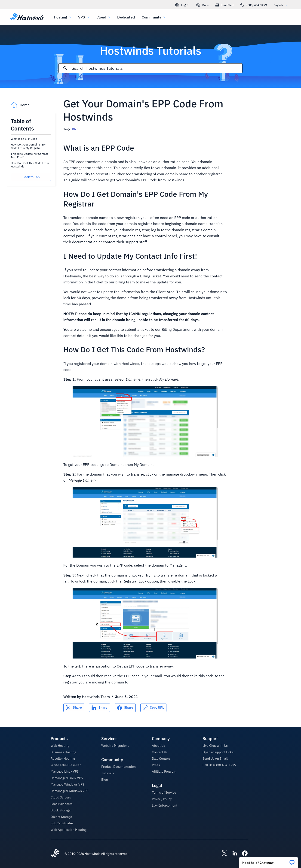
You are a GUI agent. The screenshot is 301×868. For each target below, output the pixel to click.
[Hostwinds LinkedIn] (232, 854)
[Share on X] (74, 708)
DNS (75, 129)
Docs (202, 5)
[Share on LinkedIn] (100, 708)
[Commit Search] (65, 68)
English (282, 5)
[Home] (27, 17)
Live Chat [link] (224, 5)
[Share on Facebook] (125, 708)
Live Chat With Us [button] (215, 746)
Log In (182, 5)
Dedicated (126, 17)
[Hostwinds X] (222, 854)
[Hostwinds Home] (55, 854)
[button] (269, 861)
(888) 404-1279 (254, 5)
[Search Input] (157, 68)
